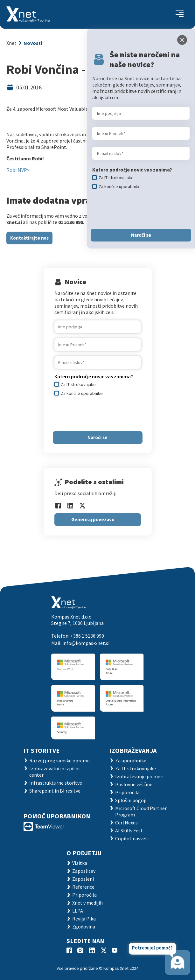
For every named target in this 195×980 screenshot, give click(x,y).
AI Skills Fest (129, 830)
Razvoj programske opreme (59, 760)
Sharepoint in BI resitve (55, 791)
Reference (83, 887)
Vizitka (80, 863)
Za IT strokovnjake (136, 768)
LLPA (78, 911)
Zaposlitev (84, 871)
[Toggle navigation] (180, 14)
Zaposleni (83, 879)
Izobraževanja (133, 750)
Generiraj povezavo (93, 519)
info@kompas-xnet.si (86, 643)
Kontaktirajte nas (29, 238)
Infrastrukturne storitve (56, 783)
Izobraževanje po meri (139, 776)
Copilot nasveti (132, 838)
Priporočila (127, 792)
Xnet (11, 43)
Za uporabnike (131, 760)
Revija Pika (84, 919)
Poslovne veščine (134, 784)
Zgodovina (84, 927)
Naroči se (98, 437)
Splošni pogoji (131, 800)
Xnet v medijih (87, 903)
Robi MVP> (18, 170)
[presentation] (103, 414)
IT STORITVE (42, 750)
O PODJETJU (84, 853)
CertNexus (126, 822)
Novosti (33, 43)
